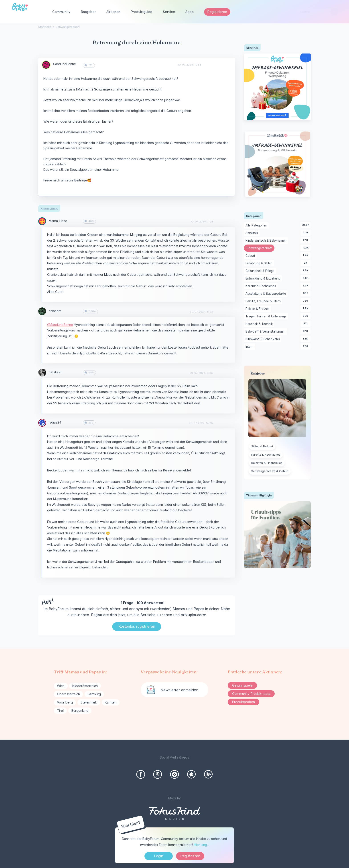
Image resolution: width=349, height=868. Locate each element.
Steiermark (89, 702)
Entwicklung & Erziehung (264, 279)
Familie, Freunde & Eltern (264, 301)
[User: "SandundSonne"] (46, 65)
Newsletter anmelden (179, 690)
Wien (61, 686)
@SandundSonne (60, 325)
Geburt (251, 256)
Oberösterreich (68, 694)
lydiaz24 (55, 422)
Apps (190, 12)
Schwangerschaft (261, 249)
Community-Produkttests (251, 694)
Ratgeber (88, 12)
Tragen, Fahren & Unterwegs (267, 317)
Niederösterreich (85, 686)
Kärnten (111, 702)
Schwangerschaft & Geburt (270, 471)
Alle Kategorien (257, 226)
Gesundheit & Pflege (261, 271)
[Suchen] (334, 12)
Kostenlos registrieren (137, 626)
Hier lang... (201, 845)
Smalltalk (253, 233)
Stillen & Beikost (262, 446)
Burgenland (80, 711)
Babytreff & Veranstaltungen (266, 332)
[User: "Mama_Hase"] (42, 221)
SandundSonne (65, 64)
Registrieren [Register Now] (190, 856)
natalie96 (56, 372)
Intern (250, 347)
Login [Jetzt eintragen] (159, 856)
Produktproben (243, 702)
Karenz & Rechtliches (262, 286)
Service (169, 12)
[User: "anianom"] (42, 311)
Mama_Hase (58, 221)
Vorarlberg (65, 702)
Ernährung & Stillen (260, 263)
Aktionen (113, 12)
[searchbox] (317, 12)
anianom (55, 311)
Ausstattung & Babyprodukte (267, 294)
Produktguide (142, 12)
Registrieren (217, 12)
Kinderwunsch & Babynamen (267, 241)
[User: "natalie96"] (42, 373)
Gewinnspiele (242, 685)
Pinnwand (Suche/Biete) (263, 339)
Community (61, 12)
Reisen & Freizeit (258, 309)
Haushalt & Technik (260, 324)
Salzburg (94, 694)
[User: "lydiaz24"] (42, 423)
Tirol (60, 711)
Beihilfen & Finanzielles (267, 463)
